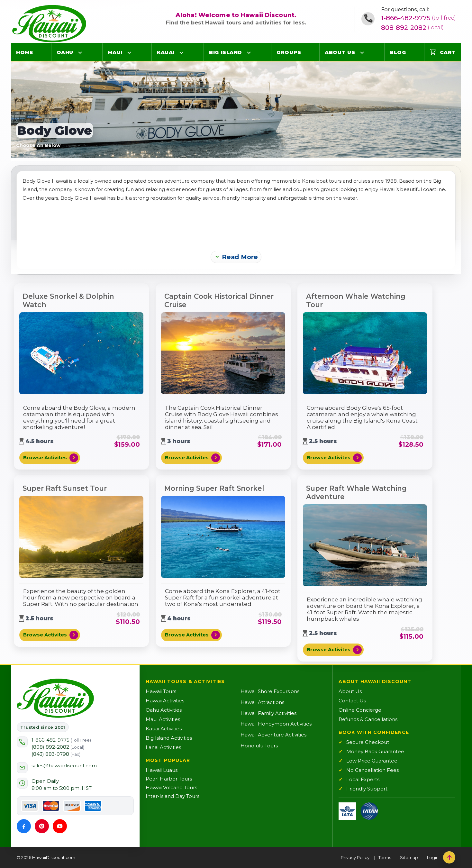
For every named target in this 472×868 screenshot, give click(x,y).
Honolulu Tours (259, 746)
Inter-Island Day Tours (172, 796)
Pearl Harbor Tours (169, 779)
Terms (385, 857)
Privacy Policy (355, 857)
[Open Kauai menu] (181, 52)
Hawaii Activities (165, 701)
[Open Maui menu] (129, 52)
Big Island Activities (169, 738)
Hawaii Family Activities (268, 713)
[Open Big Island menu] (249, 52)
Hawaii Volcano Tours (171, 787)
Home (24, 52)
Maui (115, 52)
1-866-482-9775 (418, 18)
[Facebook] (24, 826)
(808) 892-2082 (58, 747)
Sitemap (409, 857)
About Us (340, 52)
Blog (398, 52)
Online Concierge (360, 710)
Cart (443, 52)
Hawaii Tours (161, 691)
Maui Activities (163, 719)
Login (433, 857)
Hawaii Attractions (262, 702)
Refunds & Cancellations (368, 719)
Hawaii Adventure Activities (273, 735)
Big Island (226, 52)
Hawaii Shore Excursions (270, 691)
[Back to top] (449, 857)
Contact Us (352, 701)
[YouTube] (60, 826)
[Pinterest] (42, 826)
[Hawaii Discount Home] (55, 698)
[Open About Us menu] (362, 52)
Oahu (65, 52)
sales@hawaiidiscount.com (64, 766)
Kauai (166, 52)
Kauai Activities (164, 729)
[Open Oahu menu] (80, 52)
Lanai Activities (163, 747)
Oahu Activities (164, 710)
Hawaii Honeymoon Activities (276, 724)
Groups (289, 52)
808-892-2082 (412, 28)
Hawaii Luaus (162, 770)
